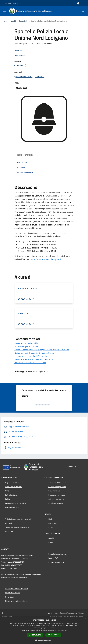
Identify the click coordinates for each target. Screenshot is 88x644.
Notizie (51, 519)
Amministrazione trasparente (17, 589)
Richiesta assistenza (56, 562)
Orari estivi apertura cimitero (27, 346)
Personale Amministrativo (15, 503)
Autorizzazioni (11, 531)
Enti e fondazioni (12, 495)
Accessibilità (7, 616)
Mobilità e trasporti (56, 503)
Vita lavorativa (54, 491)
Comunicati (23, 21)
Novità (13, 21)
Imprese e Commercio (57, 495)
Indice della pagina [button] (25, 155)
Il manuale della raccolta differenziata (31, 356)
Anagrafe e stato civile (57, 482)
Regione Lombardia (11, 3)
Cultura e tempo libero (57, 487)
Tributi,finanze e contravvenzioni (18, 519)
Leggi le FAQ (53, 558)
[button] (44, 640)
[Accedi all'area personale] (78, 3)
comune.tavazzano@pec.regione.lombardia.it (23, 574)
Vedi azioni (20, 56)
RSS (4, 613)
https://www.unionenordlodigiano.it (46, 259)
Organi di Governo (12, 482)
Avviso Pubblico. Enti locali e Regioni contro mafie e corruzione (42, 350)
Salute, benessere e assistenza (17, 527)
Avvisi (51, 527)
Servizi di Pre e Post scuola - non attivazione (34, 359)
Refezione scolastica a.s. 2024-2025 (30, 363)
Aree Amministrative (13, 487)
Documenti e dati (12, 507)
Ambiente (9, 523)
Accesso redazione (75, 616)
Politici (8, 499)
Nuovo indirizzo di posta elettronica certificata (34, 353)
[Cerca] (83, 11)
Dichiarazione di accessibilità (16, 601)
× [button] (85, 619)
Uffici (7, 491)
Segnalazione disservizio (58, 554)
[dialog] (44, 630)
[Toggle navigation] (5, 11)
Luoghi (51, 538)
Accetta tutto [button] (35, 635)
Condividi (20, 51)
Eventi (51, 542)
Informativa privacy (13, 593)
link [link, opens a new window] (66, 630)
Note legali (9, 597)
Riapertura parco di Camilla (26, 343)
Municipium (62, 616)
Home (5, 21)
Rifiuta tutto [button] (53, 635)
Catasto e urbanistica (57, 499)
